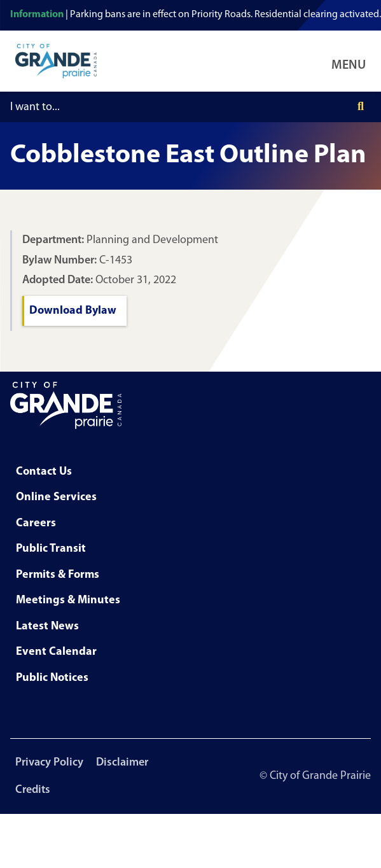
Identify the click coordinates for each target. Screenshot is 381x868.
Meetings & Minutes (68, 600)
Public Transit (51, 549)
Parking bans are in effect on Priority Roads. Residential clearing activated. (225, 15)
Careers (36, 523)
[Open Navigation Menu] (351, 61)
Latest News (47, 626)
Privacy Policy (49, 763)
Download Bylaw (73, 311)
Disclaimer (122, 763)
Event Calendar (56, 652)
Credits (33, 790)
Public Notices (52, 678)
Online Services (56, 497)
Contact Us (44, 472)
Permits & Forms (58, 575)
